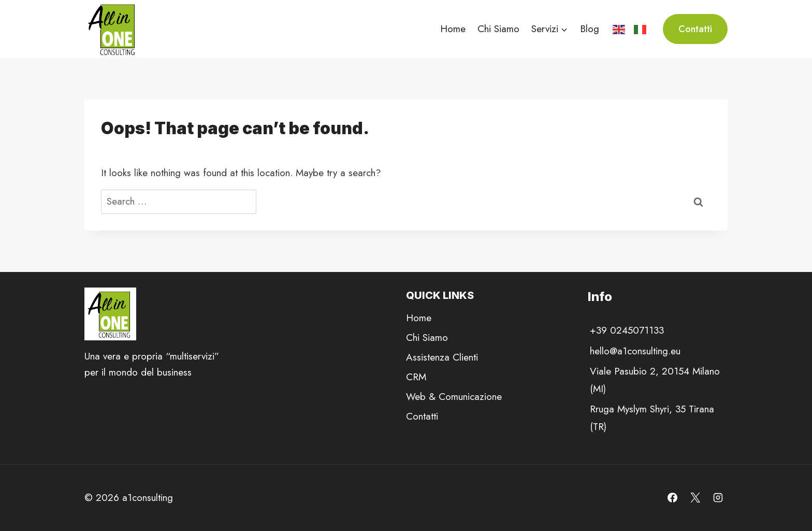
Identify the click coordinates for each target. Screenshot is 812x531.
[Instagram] (718, 498)
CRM (416, 377)
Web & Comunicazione (454, 397)
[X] (695, 498)
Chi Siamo (498, 29)
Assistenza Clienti (442, 357)
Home (453, 29)
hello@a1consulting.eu (635, 351)
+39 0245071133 (627, 330)
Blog (590, 29)
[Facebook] (673, 498)
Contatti (695, 29)
